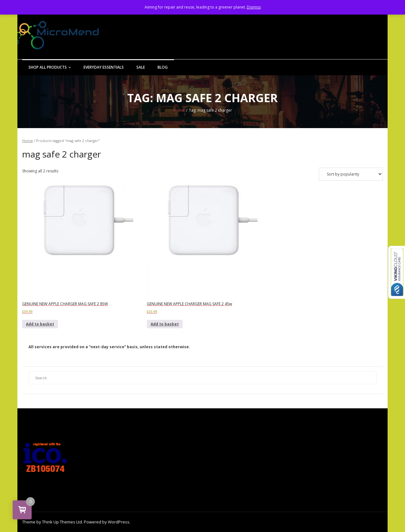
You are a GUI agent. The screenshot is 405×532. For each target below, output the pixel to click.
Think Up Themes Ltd (62, 522)
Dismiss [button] (254, 7)
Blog (163, 67)
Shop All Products (48, 67)
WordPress (119, 522)
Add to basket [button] (40, 324)
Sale (141, 67)
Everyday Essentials (104, 67)
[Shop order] (351, 174)
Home (179, 110)
